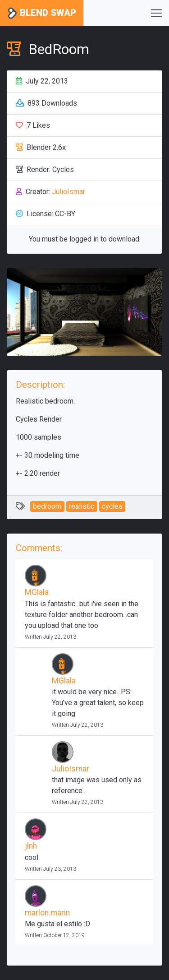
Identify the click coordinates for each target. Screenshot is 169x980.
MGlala (37, 592)
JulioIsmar (69, 192)
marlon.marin (47, 913)
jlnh (31, 846)
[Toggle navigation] (156, 13)
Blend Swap (42, 13)
